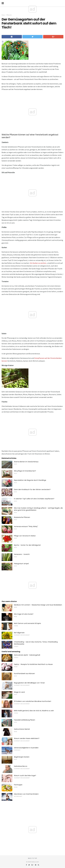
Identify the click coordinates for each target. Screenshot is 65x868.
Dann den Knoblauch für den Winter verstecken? (32, 489)
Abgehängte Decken (22, 757)
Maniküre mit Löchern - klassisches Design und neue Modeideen (38, 605)
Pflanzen (9, 15)
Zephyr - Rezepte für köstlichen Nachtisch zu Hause (33, 664)
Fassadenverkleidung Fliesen (25, 720)
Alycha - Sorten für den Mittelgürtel (27, 545)
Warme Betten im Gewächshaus (26, 462)
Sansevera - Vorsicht (22, 554)
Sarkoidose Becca (21, 766)
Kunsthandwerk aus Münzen (24, 674)
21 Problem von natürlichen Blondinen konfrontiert (33, 701)
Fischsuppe (18, 785)
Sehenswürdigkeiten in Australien (26, 748)
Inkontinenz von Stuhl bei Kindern (26, 794)
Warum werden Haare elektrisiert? (27, 738)
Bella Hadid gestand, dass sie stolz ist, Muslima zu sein (34, 711)
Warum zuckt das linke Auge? (25, 776)
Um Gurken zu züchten (38, 263)
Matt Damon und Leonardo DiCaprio (27, 623)
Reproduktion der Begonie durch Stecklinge (30, 480)
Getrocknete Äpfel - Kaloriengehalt (27, 655)
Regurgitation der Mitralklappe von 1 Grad (29, 683)
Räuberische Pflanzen (22, 517)
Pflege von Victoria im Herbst (25, 536)
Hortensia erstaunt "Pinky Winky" (26, 526)
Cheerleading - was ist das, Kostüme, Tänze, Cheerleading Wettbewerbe (36, 643)
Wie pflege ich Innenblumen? (25, 471)
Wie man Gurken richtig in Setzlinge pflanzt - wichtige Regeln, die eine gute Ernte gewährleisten (38, 509)
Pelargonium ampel (21, 564)
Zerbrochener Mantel (22, 729)
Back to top (32, 858)
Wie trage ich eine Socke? (24, 614)
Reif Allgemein (19, 633)
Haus (3, 15)
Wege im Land (19, 692)
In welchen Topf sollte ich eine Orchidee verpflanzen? (34, 499)
